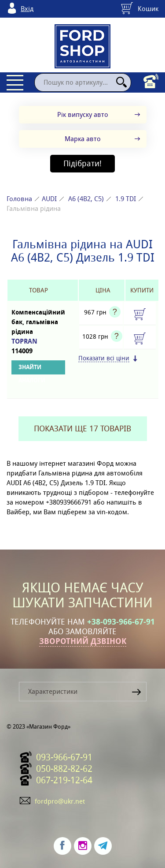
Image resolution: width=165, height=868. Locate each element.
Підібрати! (82, 163)
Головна (19, 199)
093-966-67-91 (64, 757)
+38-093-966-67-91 (121, 622)
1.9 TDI (126, 199)
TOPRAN (38, 346)
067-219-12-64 (64, 780)
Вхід (27, 9)
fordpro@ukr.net (60, 801)
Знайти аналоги (32, 369)
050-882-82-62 (64, 769)
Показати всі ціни (104, 358)
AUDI (49, 199)
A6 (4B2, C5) (86, 199)
